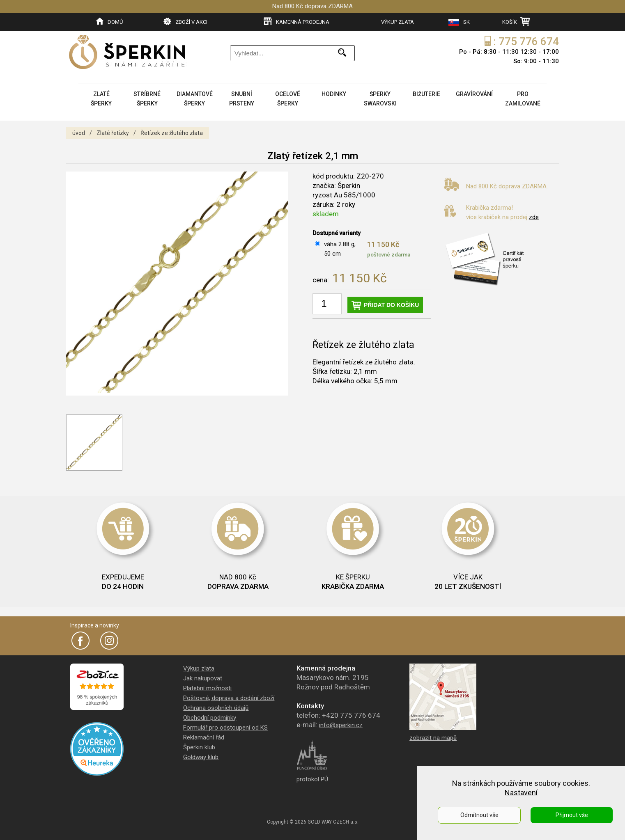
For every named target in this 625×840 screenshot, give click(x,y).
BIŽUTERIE (426, 94)
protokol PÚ (312, 779)
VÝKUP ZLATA (398, 22)
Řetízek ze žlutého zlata (172, 133)
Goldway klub (201, 757)
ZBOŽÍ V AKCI (185, 21)
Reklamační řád (204, 737)
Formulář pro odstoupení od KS (225, 728)
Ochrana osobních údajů (216, 708)
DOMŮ (109, 21)
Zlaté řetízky (113, 133)
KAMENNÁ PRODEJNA (296, 21)
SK (459, 22)
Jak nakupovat (203, 678)
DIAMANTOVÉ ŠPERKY (195, 99)
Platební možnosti (207, 688)
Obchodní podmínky (210, 718)
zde (534, 217)
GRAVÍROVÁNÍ (474, 94)
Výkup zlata (199, 668)
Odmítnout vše (479, 815)
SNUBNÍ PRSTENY (242, 99)
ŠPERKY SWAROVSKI (380, 99)
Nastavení (521, 793)
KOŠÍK (516, 21)
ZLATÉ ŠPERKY (101, 99)
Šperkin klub (199, 747)
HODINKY (334, 94)
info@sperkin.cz (341, 725)
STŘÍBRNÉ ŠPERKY (147, 99)
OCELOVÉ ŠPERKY (288, 99)
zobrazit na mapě (433, 738)
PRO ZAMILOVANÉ (523, 99)
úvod (79, 133)
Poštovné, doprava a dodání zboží (229, 698)
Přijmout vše (572, 815)
